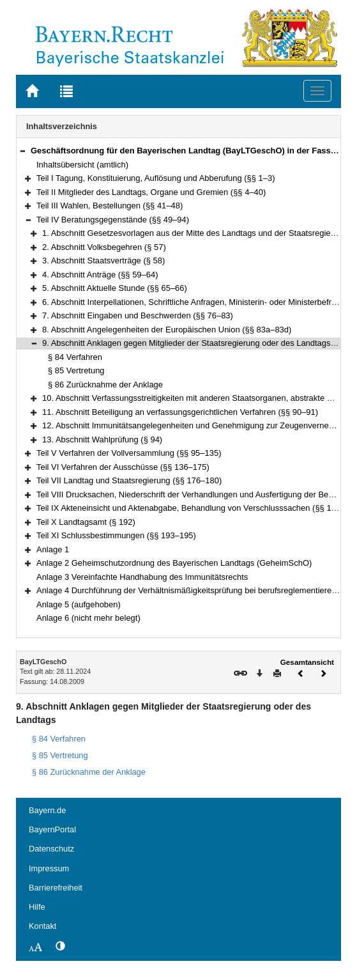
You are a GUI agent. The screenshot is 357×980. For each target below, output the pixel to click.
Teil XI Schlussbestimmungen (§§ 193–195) (116, 535)
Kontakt (42, 926)
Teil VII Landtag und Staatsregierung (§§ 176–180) (129, 480)
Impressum (49, 868)
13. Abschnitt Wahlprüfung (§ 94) (102, 439)
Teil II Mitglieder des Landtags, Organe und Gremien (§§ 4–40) (151, 192)
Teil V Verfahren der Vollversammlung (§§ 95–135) (129, 453)
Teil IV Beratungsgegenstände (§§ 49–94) (113, 220)
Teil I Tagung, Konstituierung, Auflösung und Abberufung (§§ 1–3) (156, 178)
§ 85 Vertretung (76, 370)
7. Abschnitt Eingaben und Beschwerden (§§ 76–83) (138, 315)
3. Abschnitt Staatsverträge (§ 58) (103, 261)
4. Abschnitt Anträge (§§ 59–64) (100, 275)
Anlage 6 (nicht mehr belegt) (88, 618)
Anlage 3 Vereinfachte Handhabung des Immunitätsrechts (142, 577)
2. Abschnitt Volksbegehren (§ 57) (104, 247)
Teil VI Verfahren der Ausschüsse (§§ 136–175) (123, 467)
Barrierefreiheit (56, 888)
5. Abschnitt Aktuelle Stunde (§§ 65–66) (115, 288)
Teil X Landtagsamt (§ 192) (86, 522)
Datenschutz (51, 849)
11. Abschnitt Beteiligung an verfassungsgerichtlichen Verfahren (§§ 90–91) (180, 412)
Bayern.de (47, 810)
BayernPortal (52, 829)
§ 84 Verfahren (75, 357)
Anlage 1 (53, 549)
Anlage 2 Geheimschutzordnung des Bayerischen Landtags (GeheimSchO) (174, 563)
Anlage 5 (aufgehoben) (79, 604)
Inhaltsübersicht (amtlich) (82, 165)
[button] (22, 151)
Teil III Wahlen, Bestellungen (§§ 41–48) (110, 206)
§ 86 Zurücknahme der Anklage (105, 385)
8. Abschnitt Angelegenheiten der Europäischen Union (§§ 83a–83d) (167, 330)
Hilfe (37, 907)
